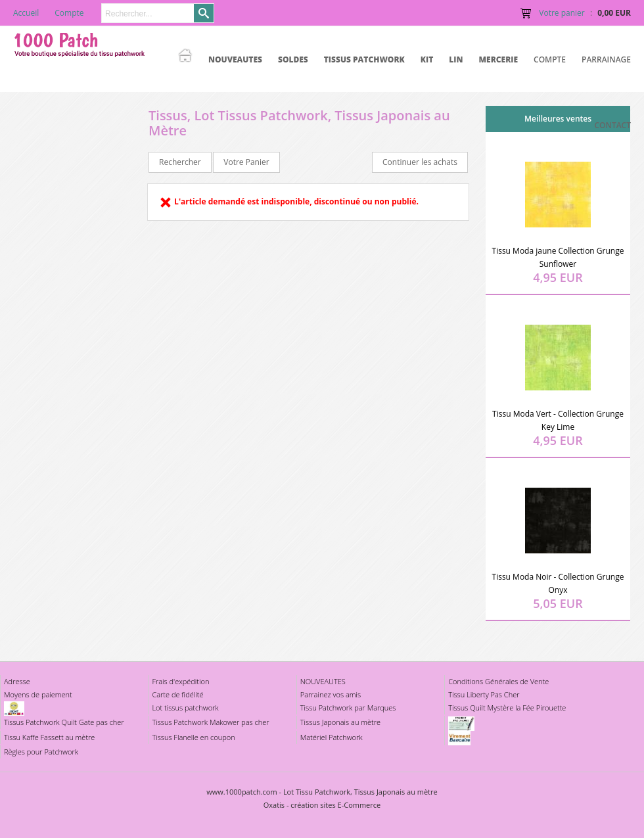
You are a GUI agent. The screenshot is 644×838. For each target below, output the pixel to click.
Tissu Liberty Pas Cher (484, 694)
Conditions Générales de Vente (498, 681)
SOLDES (293, 59)
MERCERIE (498, 59)
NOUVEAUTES (235, 59)
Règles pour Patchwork (41, 752)
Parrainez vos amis (331, 694)
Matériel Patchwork (332, 737)
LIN (456, 59)
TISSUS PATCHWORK (364, 59)
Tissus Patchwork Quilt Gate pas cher (64, 722)
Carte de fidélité (177, 694)
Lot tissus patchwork (185, 708)
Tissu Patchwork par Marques (348, 708)
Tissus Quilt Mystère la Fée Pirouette (507, 708)
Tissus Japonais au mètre (340, 722)
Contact (612, 125)
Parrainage (606, 59)
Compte (550, 59)
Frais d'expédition (180, 681)
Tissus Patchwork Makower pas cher (210, 722)
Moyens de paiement (38, 694)
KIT (427, 59)
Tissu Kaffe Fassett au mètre (49, 737)
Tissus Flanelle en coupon (193, 737)
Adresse (17, 681)
